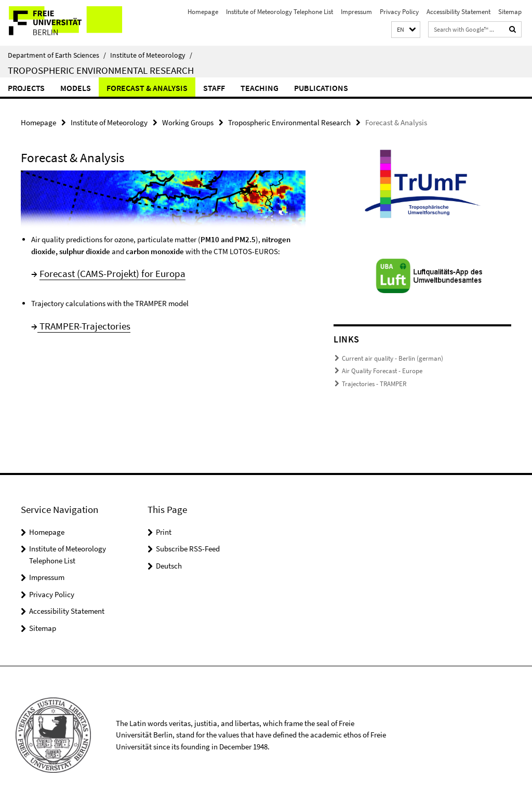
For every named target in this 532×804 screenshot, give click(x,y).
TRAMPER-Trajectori (79, 326)
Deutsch (169, 566)
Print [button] (164, 532)
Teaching (260, 88)
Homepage (203, 12)
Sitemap (510, 12)
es (126, 326)
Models (76, 88)
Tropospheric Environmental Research (101, 70)
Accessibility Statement (458, 12)
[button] (406, 30)
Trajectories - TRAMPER (374, 384)
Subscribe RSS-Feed (188, 549)
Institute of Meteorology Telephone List (280, 12)
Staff (214, 88)
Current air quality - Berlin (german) (393, 358)
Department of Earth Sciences (57, 55)
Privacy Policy (399, 12)
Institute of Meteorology (151, 55)
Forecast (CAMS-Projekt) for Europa (112, 273)
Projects (26, 88)
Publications (321, 88)
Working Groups (188, 122)
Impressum (356, 12)
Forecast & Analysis (147, 88)
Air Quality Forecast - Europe (382, 371)
